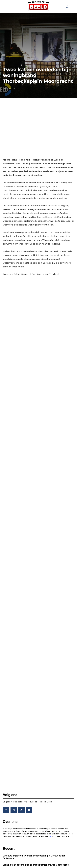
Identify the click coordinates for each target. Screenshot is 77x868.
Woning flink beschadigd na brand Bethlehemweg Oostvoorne (36, 795)
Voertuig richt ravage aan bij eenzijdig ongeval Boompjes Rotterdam (33, 803)
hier (50, 767)
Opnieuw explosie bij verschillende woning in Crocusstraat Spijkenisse (34, 787)
